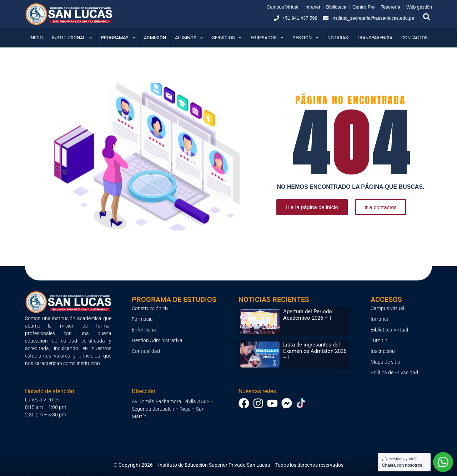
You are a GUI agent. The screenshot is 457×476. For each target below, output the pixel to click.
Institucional (72, 38)
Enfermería (144, 330)
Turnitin (379, 340)
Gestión (305, 38)
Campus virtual (387, 308)
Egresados (267, 38)
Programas (118, 38)
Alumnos (189, 38)
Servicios (227, 38)
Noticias (338, 38)
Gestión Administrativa (157, 340)
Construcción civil (151, 308)
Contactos (415, 38)
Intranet (380, 319)
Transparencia (375, 38)
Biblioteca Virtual (389, 330)
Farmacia (142, 319)
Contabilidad (146, 351)
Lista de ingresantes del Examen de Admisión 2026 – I (315, 351)
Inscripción (383, 351)
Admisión (155, 38)
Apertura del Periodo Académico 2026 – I (308, 315)
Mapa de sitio (385, 362)
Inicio (36, 38)
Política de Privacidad (394, 373)
